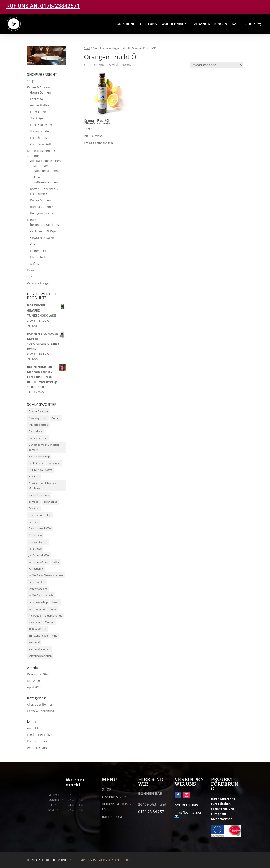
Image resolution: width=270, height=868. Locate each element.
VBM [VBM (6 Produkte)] (55, 636)
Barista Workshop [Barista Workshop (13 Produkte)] (39, 457)
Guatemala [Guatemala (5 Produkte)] (35, 535)
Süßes (34, 264)
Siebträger (38, 118)
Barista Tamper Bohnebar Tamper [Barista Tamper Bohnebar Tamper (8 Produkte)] (44, 447)
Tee (30, 277)
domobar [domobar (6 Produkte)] (34, 502)
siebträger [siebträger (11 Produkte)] (35, 622)
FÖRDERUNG (125, 24)
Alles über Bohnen (40, 704)
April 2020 (34, 687)
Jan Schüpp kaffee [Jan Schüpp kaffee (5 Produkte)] (39, 555)
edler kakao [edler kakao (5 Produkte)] (51, 502)
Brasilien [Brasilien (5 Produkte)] (34, 477)
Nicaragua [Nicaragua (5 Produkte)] (35, 616)
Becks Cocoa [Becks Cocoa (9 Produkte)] (36, 463)
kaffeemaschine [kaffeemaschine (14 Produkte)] (38, 589)
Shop (31, 81)
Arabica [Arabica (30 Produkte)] (56, 418)
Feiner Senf (38, 251)
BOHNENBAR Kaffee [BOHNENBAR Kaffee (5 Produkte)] (41, 470)
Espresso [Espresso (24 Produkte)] (34, 508)
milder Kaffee (40, 105)
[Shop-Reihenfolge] (217, 65)
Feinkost (33, 220)
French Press (39, 138)
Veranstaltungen (39, 283)
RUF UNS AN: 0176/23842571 (43, 6)
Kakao (31, 270)
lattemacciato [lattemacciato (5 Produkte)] (37, 609)
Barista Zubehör (42, 207)
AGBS (103, 860)
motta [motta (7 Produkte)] (52, 609)
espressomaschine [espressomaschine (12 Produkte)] (40, 515)
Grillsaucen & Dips (43, 231)
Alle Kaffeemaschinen (45, 161)
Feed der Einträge (40, 735)
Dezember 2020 (38, 674)
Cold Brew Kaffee (42, 144)
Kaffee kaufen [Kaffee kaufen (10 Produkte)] (37, 582)
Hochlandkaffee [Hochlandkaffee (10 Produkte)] (38, 542)
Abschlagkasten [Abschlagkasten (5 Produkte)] (38, 418)
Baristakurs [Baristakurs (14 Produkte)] (35, 431)
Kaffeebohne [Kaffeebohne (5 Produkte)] (36, 569)
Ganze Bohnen (40, 92)
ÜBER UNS (148, 24)
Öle (33, 244)
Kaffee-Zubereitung (41, 711)
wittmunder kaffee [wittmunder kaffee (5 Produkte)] (39, 649)
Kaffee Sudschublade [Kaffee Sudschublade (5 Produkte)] (41, 595)
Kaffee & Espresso (40, 87)
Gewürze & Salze (42, 238)
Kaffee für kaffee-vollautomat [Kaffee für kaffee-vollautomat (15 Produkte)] (46, 575)
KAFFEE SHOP (243, 24)
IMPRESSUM (112, 817)
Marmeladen (39, 257)
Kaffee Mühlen (40, 200)
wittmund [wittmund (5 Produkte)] (34, 642)
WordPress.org (37, 748)
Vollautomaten (40, 131)
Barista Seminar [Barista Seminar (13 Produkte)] (38, 438)
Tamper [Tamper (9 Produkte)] (50, 622)
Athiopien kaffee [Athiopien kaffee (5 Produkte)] (38, 425)
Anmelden (34, 728)
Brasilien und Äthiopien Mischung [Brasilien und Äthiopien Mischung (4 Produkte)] (42, 486)
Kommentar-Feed (39, 741)
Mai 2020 (33, 681)
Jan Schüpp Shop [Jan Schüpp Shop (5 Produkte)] (38, 562)
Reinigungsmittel (42, 213)
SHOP (107, 789)
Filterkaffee (38, 112)
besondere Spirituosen (46, 225)
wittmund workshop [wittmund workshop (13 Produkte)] (40, 656)
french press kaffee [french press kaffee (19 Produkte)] (40, 528)
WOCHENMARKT (175, 24)
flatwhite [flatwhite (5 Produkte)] (34, 522)
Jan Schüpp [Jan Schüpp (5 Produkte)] (35, 549)
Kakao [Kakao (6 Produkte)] (55, 602)
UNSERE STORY (114, 797)
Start (87, 48)
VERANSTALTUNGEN (210, 24)
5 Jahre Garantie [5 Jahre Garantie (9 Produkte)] (38, 411)
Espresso (36, 99)
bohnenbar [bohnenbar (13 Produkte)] (54, 463)
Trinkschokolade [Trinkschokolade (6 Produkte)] (38, 636)
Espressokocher (41, 125)
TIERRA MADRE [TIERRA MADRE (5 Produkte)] (38, 629)
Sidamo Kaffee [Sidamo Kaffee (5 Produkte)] (54, 616)
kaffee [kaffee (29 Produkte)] (56, 562)
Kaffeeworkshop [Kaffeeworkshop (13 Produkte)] (38, 602)
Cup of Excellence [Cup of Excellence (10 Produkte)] (39, 495)
